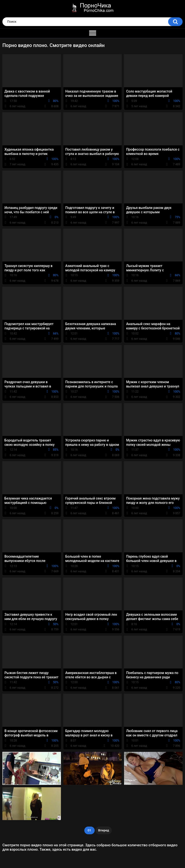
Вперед (104, 830)
